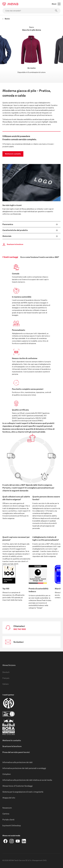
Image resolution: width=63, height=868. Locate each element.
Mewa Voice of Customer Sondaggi (17, 786)
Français (6, 678)
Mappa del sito (9, 798)
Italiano (6, 684)
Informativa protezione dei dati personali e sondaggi (24, 768)
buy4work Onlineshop (12, 825)
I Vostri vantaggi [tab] (10, 257)
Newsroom (7, 808)
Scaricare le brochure (12, 244)
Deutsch (6, 672)
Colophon (7, 774)
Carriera (6, 814)
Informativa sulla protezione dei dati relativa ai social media (27, 780)
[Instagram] (12, 841)
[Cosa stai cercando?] (31, 11)
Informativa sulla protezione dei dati (17, 762)
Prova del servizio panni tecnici (16, 752)
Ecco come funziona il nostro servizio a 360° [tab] (40, 257)
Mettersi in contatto (13, 154)
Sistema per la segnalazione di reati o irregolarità (23, 792)
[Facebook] (6, 841)
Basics (6, 19)
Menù (56, 4)
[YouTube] (18, 841)
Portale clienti (8, 820)
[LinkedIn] (24, 841)
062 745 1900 (20, 629)
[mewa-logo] (10, 4)
